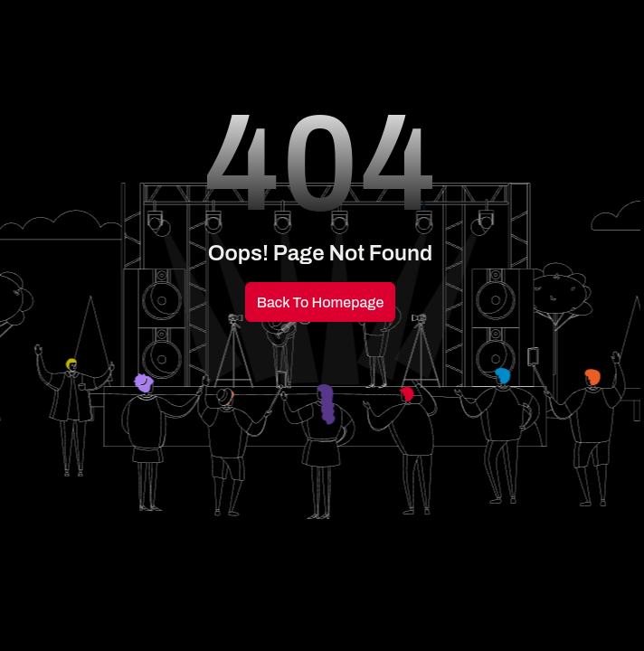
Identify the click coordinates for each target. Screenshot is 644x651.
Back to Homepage (321, 302)
